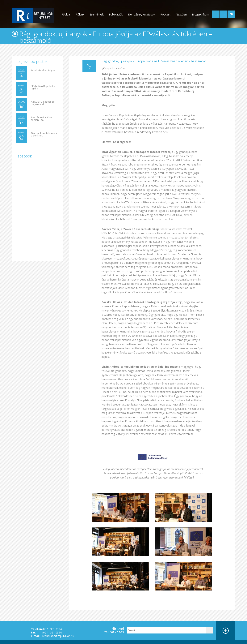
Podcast (165, 14)
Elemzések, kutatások (142, 14)
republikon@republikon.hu (58, 636)
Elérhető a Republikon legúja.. (44, 87)
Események (97, 14)
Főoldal (66, 14)
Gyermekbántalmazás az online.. (44, 134)
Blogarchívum (201, 14)
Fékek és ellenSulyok (43, 70)
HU (224, 14)
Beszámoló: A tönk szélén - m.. (42, 119)
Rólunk (80, 14)
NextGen (181, 14)
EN (231, 14)
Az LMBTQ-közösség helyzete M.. (43, 103)
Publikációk (116, 14)
